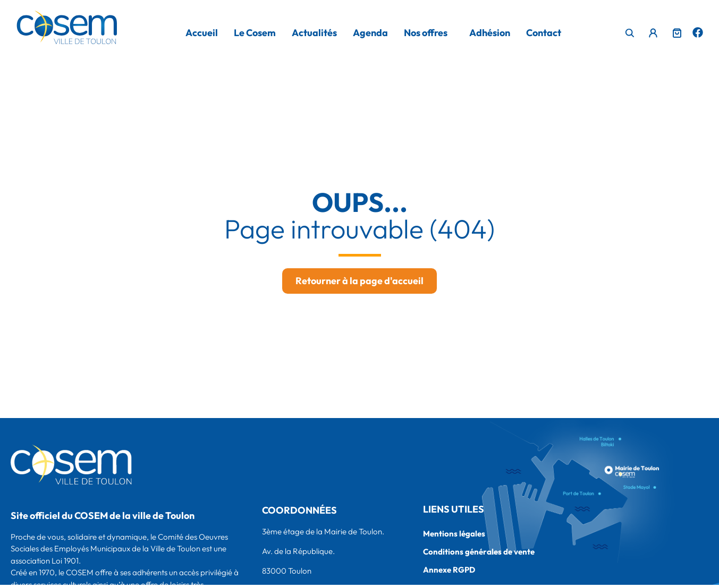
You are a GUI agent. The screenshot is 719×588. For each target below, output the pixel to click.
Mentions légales (454, 534)
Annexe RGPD (449, 570)
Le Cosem (255, 33)
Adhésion (490, 33)
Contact (544, 33)
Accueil (202, 33)
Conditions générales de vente (479, 552)
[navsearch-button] (631, 34)
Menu (651, 31)
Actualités (314, 33)
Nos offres (426, 33)
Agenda (370, 33)
